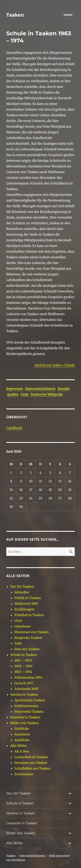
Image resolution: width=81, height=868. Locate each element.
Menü (68, 15)
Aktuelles (22, 592)
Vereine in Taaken (24, 694)
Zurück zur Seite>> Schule (55, 365)
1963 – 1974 (23, 672)
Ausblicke (22, 740)
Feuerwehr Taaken (29, 712)
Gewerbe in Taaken (25, 717)
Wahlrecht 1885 (26, 604)
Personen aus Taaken (31, 763)
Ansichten (22, 734)
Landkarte (14, 428)
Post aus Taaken (27, 649)
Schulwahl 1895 (26, 689)
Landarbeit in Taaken (31, 757)
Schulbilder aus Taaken (32, 768)
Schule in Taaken (24, 655)
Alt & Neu (22, 751)
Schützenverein (26, 706)
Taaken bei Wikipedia (47, 394)
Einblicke (22, 729)
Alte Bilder (18, 746)
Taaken (15, 15)
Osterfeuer (23, 626)
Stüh (18, 643)
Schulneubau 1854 (28, 677)
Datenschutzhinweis (40, 389)
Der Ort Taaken (22, 587)
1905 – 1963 (24, 666)
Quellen (13, 394)
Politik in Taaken (28, 598)
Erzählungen (24, 609)
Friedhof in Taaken (29, 615)
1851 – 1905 (23, 660)
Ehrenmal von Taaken (32, 632)
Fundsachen (24, 774)
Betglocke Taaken (28, 638)
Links (25, 394)
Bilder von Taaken (24, 723)
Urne (18, 621)
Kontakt (64, 389)
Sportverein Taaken (30, 700)
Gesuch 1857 (24, 683)
